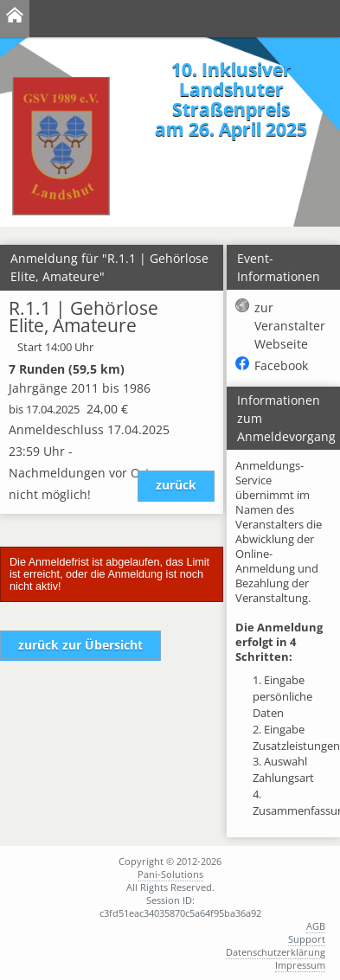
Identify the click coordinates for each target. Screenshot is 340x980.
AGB (316, 926)
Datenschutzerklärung (276, 952)
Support (307, 939)
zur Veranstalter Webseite (290, 326)
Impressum (300, 965)
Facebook (281, 365)
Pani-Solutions (170, 874)
